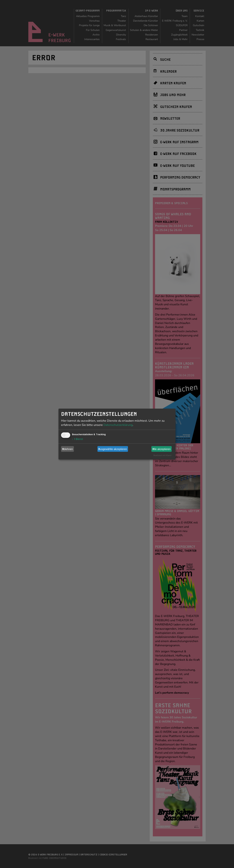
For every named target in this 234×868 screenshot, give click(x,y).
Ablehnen (68, 449)
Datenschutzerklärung (118, 425)
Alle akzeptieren (162, 449)
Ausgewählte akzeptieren (113, 449)
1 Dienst (78, 439)
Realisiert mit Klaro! (162, 455)
